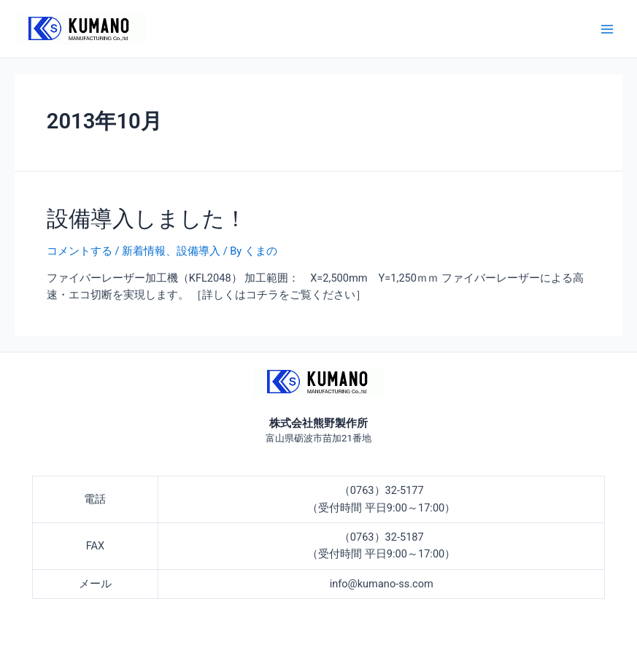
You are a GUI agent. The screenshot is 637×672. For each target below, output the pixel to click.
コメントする (80, 251)
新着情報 (144, 251)
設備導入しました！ (147, 219)
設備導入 (198, 251)
